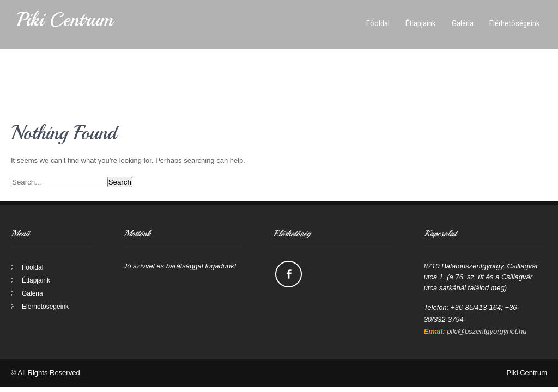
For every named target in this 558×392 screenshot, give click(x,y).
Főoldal (378, 23)
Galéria (463, 23)
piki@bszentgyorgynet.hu (487, 331)
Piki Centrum (65, 20)
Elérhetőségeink (515, 23)
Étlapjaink (421, 23)
